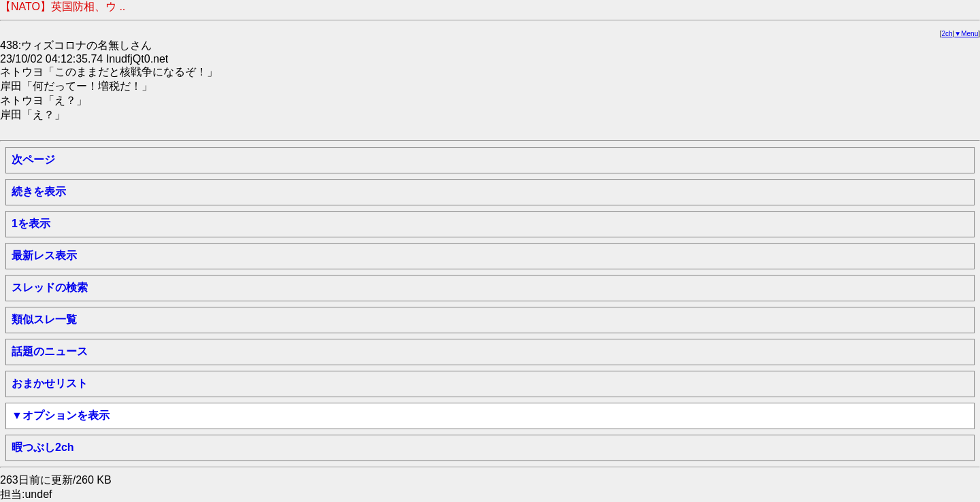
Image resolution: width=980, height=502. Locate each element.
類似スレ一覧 (44, 319)
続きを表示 (39, 191)
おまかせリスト (50, 383)
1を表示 (31, 223)
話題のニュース (50, 351)
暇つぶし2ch (43, 447)
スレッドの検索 (50, 287)
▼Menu (966, 34)
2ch (947, 34)
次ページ (33, 160)
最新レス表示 (44, 255)
